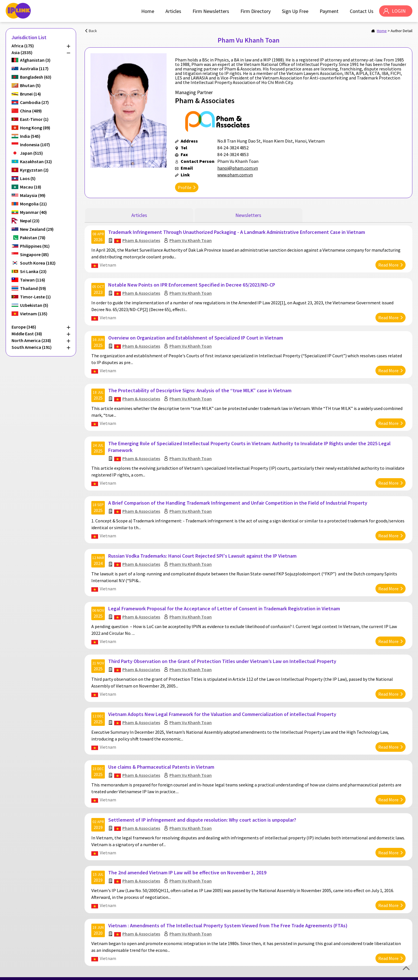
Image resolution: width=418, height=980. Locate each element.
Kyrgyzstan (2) (34, 170)
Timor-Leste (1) (35, 297)
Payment (329, 11)
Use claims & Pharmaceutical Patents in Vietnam (162, 760)
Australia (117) (34, 68)
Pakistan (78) (33, 238)
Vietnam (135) (34, 314)
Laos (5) (28, 178)
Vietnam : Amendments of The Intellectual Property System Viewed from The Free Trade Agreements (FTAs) (228, 916)
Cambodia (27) (34, 102)
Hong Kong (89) (35, 128)
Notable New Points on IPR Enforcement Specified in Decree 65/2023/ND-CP (192, 284)
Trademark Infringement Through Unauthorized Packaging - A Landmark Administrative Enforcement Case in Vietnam (237, 231)
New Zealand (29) (37, 229)
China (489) (31, 111)
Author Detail (402, 31)
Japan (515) (31, 153)
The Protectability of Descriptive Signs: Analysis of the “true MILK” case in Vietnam (200, 388)
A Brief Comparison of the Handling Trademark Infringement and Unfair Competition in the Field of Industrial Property (238, 499)
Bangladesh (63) (36, 77)
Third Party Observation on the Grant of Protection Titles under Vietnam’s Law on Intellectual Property (223, 655)
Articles (173, 11)
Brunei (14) (30, 94)
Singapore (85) (34, 254)
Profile (185, 187)
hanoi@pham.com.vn (238, 168)
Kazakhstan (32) (36, 161)
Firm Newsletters (211, 11)
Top (406, 968)
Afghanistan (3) (35, 60)
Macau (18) (31, 187)
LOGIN (398, 11)
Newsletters (248, 215)
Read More (388, 264)
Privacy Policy (377, 974)
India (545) (30, 136)
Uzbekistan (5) (34, 305)
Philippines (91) (35, 246)
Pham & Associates (141, 240)
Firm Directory (255, 11)
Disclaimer (402, 974)
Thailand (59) (33, 288)
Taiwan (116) (33, 280)
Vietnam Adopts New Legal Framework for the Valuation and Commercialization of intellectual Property (223, 707)
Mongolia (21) (33, 204)
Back (93, 31)
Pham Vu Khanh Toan (191, 240)
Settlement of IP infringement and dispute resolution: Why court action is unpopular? (203, 812)
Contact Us (361, 11)
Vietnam (108, 264)
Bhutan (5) (30, 85)
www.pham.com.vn (235, 175)
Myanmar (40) (33, 212)
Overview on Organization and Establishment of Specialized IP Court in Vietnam (196, 336)
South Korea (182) (38, 263)
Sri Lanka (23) (33, 271)
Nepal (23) (30, 221)
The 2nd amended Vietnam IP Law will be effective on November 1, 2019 (188, 864)
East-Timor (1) (34, 119)
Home (147, 11)
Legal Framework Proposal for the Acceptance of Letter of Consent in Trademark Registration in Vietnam (224, 603)
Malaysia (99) (33, 195)
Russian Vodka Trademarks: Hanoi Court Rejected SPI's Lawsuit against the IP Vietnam (203, 551)
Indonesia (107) (35, 145)
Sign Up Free (295, 11)
